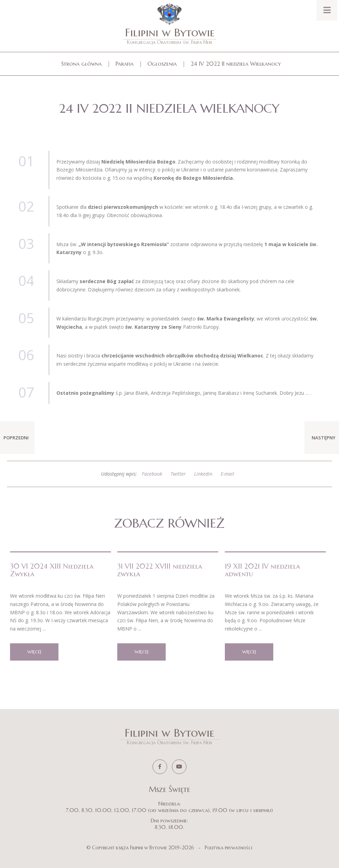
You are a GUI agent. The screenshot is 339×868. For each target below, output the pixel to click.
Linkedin (203, 474)
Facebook (152, 474)
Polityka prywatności (228, 848)
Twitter (178, 474)
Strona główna (81, 64)
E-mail (227, 474)
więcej (34, 652)
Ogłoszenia (162, 64)
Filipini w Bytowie (169, 35)
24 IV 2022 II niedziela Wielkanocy (236, 64)
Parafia (125, 64)
